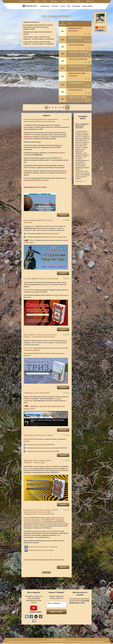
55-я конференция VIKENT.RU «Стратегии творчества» (38, 221)
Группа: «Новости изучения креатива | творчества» (44, 560)
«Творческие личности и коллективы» (39, 451)
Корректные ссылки (98, 641)
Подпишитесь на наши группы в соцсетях (38, 435)
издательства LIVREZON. (39, 292)
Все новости (46, 572)
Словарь (78, 1)
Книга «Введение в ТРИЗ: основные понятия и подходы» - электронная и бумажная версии (40, 336)
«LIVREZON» (63, 470)
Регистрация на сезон (35, 187)
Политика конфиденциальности (56, 640)
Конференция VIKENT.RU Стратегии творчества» (43, 448)
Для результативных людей (17, 641)
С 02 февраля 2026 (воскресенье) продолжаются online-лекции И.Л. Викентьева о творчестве (41, 120)
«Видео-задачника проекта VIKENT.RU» (47, 466)
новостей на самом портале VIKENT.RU (46, 531)
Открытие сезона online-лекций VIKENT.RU (79, 601)
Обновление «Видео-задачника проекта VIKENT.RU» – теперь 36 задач (38, 462)
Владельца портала (86, 641)
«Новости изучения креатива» (37, 445)
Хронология (25, 1)
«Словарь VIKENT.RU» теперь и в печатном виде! (41, 279)
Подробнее (63, 215)
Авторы (65, 1)
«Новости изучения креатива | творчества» (43, 547)
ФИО (70, 24)
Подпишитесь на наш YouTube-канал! (37, 393)
